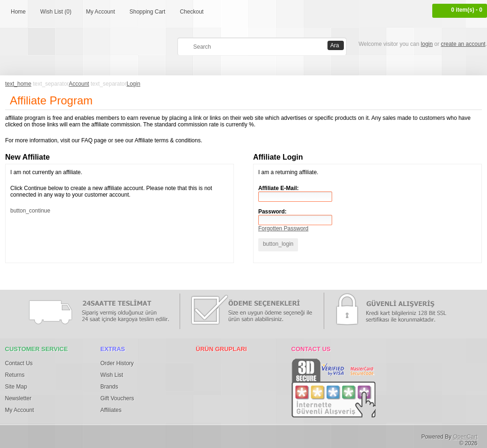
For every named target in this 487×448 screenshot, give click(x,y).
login (427, 44)
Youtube (153, 435)
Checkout (192, 12)
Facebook (18, 435)
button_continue (30, 211)
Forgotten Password (283, 228)
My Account (101, 12)
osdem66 (173, 435)
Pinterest (57, 435)
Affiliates (111, 410)
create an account (463, 44)
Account (79, 84)
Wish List (112, 375)
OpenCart (465, 437)
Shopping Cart (148, 12)
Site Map (16, 387)
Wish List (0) (56, 12)
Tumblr (115, 435)
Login (134, 84)
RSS (192, 435)
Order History (117, 363)
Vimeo (134, 435)
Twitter (37, 435)
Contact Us (19, 363)
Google (76, 435)
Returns (15, 375)
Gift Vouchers (117, 398)
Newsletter (18, 398)
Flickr (95, 435)
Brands (109, 387)
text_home (18, 84)
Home (18, 12)
